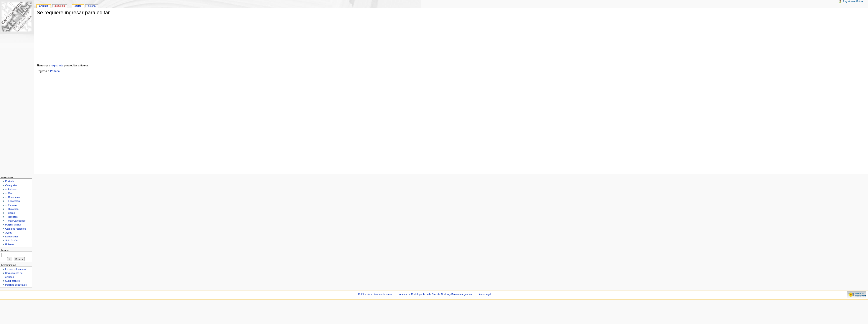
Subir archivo (12, 281)
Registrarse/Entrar (853, 1)
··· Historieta (12, 209)
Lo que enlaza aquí (16, 269)
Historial (92, 6)
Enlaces (10, 244)
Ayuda (9, 233)
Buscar (5, 250)
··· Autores (11, 189)
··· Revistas (11, 217)
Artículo (44, 6)
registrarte (57, 66)
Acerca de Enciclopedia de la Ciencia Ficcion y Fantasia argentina (436, 294)
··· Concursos (12, 197)
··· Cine (9, 193)
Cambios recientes (16, 229)
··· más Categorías (15, 221)
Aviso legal (485, 294)
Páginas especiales (16, 285)
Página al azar (13, 225)
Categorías (11, 185)
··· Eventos (11, 205)
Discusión (60, 6)
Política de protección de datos (375, 294)
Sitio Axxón (11, 240)
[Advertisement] (451, 38)
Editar (78, 6)
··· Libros (10, 213)
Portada (55, 71)
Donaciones (12, 237)
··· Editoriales (12, 201)
